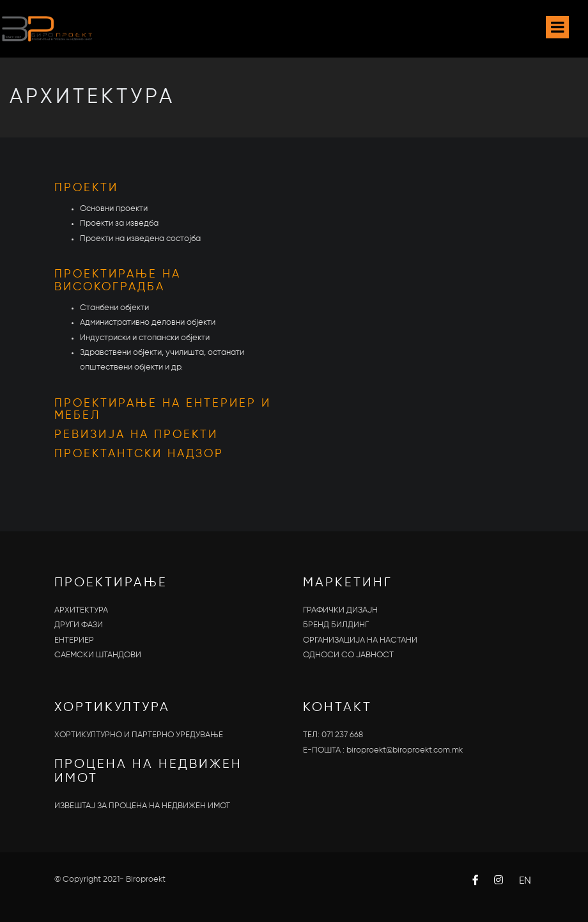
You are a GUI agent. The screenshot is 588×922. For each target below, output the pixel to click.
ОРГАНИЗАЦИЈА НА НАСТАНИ (360, 640)
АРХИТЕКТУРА (81, 610)
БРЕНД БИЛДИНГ (336, 625)
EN (525, 881)
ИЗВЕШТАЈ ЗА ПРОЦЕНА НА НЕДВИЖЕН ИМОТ (142, 806)
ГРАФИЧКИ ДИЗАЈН (340, 610)
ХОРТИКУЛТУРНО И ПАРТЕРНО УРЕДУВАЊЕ (139, 735)
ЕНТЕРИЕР (74, 640)
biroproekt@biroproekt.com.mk (405, 750)
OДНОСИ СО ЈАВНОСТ (348, 655)
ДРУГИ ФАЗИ (79, 625)
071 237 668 (342, 735)
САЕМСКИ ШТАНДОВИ (98, 655)
